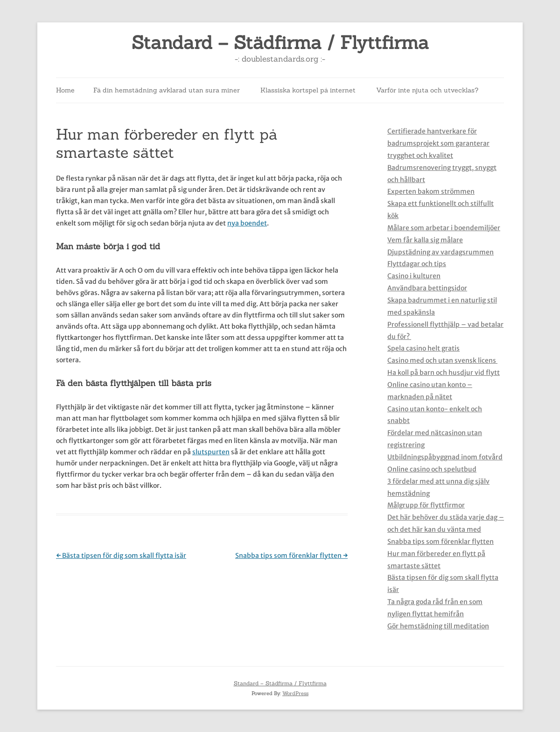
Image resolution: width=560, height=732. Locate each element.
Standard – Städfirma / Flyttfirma (280, 43)
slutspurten (211, 452)
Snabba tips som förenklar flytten (291, 556)
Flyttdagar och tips (417, 264)
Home (65, 90)
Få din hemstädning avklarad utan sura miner (167, 90)
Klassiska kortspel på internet (308, 90)
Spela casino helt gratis (423, 348)
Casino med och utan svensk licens (442, 360)
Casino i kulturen (414, 276)
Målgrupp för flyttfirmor (426, 505)
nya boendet (247, 223)
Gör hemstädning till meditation (438, 626)
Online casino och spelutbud (432, 469)
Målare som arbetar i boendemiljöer (444, 228)
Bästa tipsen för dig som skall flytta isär (121, 556)
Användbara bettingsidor (427, 288)
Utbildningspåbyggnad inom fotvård (445, 457)
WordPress (295, 693)
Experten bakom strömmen (431, 191)
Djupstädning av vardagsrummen (441, 252)
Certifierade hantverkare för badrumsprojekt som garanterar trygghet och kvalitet (438, 143)
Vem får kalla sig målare (425, 240)
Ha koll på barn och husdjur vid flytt (444, 373)
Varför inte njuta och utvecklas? (427, 90)
